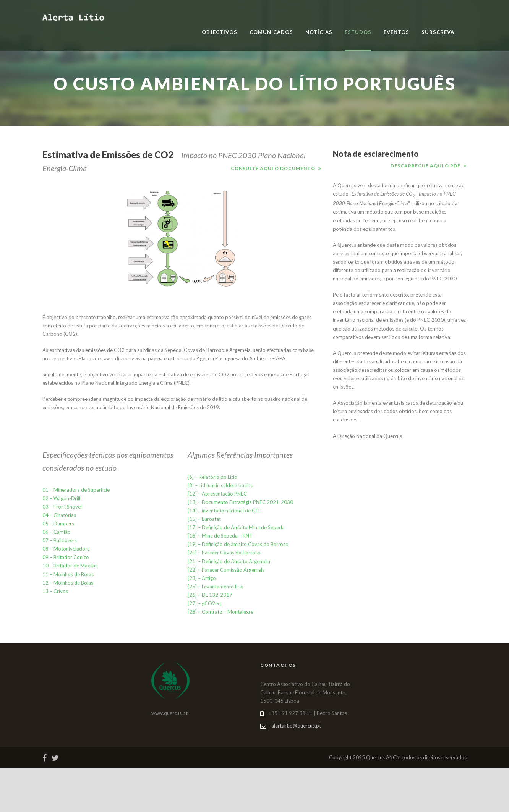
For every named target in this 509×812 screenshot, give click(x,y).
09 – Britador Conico (66, 557)
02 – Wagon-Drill (61, 498)
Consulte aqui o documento (273, 168)
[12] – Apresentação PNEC (217, 494)
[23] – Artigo (202, 578)
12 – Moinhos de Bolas (68, 583)
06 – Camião (57, 532)
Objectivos (220, 32)
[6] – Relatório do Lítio (212, 477)
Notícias (319, 32)
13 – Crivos (55, 591)
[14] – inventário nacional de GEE (224, 511)
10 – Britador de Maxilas (70, 566)
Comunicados (271, 32)
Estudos (358, 32)
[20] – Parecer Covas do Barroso (224, 553)
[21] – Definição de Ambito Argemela (229, 561)
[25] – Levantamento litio (216, 587)
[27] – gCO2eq (204, 603)
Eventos (396, 32)
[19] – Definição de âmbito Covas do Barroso (238, 544)
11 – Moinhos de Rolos (68, 574)
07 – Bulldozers (60, 540)
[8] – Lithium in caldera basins (220, 485)
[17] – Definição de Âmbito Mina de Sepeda (236, 527)
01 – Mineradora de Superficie (76, 490)
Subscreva (438, 32)
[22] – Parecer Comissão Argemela (226, 570)
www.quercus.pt (169, 713)
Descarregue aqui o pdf (426, 166)
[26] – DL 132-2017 (210, 595)
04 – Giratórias (59, 515)
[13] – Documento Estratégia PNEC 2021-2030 (240, 502)
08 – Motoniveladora (66, 549)
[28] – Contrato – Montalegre (220, 612)
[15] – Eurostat (204, 519)
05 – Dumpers (58, 524)
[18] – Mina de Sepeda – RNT (220, 536)
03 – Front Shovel (62, 507)
